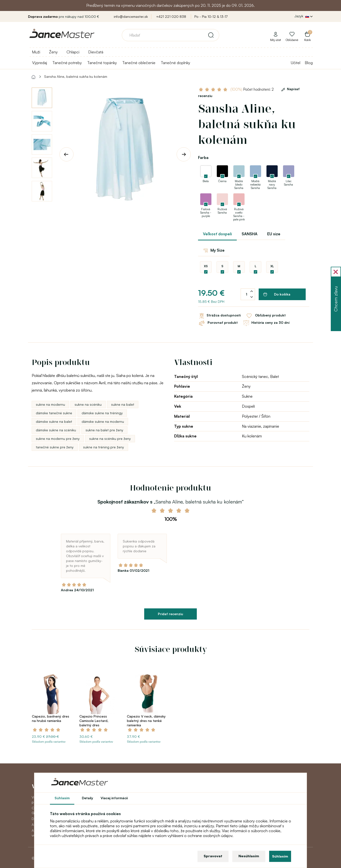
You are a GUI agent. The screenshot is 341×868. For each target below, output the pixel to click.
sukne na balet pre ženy (104, 430)
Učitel (296, 63)
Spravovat (213, 856)
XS (206, 266)
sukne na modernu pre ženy (58, 439)
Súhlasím (280, 856)
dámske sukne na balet (54, 421)
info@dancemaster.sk (131, 16)
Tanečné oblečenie (139, 63)
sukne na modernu (50, 404)
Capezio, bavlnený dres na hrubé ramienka (51, 718)
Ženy (53, 52)
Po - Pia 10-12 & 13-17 (211, 16)
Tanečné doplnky (175, 63)
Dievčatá (96, 52)
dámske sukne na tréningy (102, 413)
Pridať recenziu (170, 614)
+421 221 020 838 (171, 16)
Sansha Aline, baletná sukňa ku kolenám (76, 76)
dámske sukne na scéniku (56, 430)
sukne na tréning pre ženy (104, 447)
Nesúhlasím (249, 856)
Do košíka (277, 294)
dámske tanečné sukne (54, 413)
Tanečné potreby (67, 63)
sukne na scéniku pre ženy (110, 439)
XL (272, 266)
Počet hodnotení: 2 (252, 89)
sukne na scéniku (88, 404)
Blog (309, 63)
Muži (36, 52)
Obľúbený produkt (266, 316)
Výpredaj (40, 63)
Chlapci (73, 52)
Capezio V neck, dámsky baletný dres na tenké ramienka (146, 721)
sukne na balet (123, 404)
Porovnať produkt (218, 323)
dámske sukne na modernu (103, 421)
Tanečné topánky (102, 63)
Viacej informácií (114, 798)
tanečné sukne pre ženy (55, 447)
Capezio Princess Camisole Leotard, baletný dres (94, 721)
